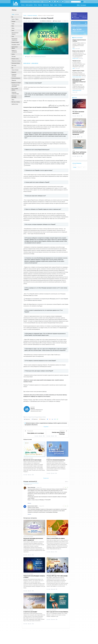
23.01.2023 (25, 21)
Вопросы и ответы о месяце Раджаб (46, 15)
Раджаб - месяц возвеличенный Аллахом (36, 57)
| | (65, 21)
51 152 (30, 555)
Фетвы (60, 5)
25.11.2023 (74, 156)
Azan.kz (33, 408)
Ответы (44, 417)
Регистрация (83, 5)
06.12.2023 (74, 137)
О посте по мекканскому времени (56, 460)
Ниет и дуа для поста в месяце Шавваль (57, 612)
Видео (52, 5)
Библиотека (46, 5)
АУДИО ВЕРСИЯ (35, 63)
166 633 (53, 620)
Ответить (29, 503)
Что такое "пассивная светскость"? (78, 113)
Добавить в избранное (46, 21)
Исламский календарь (32, 15)
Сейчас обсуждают (78, 38)
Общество (75, 110)
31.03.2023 (48, 473)
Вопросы (41, 417)
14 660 (53, 473)
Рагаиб (33, 417)
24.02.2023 (37, 436)
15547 (53, 436)
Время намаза (37, 2)
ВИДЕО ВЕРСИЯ (27, 63)
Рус (82, 2)
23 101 (53, 552)
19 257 (30, 591)
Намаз (23, 5)
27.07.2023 (25, 475)
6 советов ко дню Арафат (30, 612)
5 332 (79, 116)
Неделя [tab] (79, 167)
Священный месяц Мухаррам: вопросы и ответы (34, 577)
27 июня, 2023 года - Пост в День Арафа (57, 576)
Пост (27, 417)
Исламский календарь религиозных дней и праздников (33, 539)
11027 (41, 436)
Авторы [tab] (17, 14)
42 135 (30, 21)
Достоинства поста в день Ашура (32, 460)
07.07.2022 (48, 589)
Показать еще (46, 478)
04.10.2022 (49, 436)
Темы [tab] (13, 14)
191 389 (53, 589)
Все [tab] (84, 167)
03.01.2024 (74, 116)
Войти (78, 5)
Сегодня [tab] (75, 167)
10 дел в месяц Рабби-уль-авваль (56, 538)
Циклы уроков (29, 5)
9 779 (79, 156)
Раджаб (30, 417)
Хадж (74, 150)
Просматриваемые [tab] (77, 163)
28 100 (30, 475)
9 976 (79, 137)
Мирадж (37, 417)
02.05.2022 (48, 620)
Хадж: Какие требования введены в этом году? (79, 153)
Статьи (35, 5)
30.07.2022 (25, 591)
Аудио (56, 5)
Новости (40, 5)
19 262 (30, 624)
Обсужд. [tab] (75, 165)
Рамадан (48, 458)
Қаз (85, 2)
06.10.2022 (25, 555)
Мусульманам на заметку (27, 2)
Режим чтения (57, 21)
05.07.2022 (25, 624)
